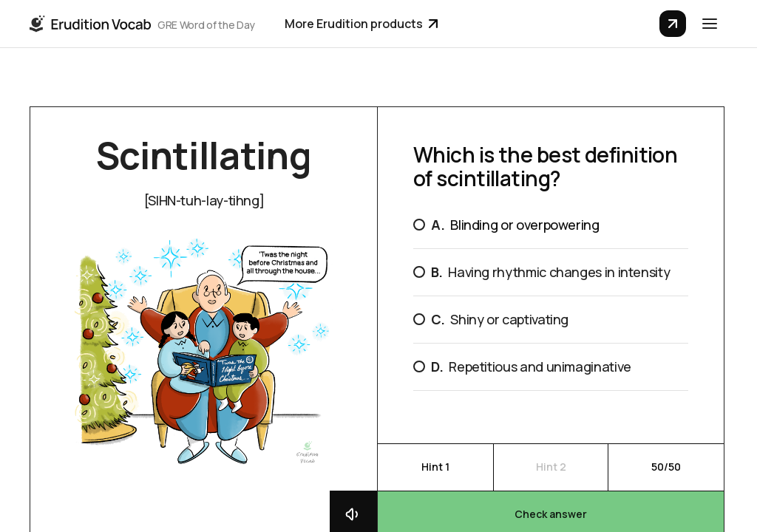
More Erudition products (361, 24)
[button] (710, 24)
